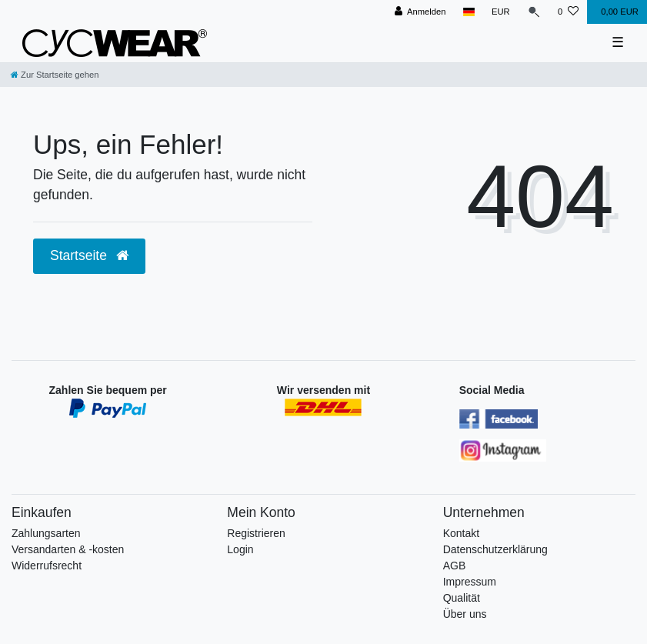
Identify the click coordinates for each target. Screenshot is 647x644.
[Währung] (501, 12)
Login (240, 549)
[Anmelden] (420, 12)
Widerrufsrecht (47, 566)
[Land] (469, 12)
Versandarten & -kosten (68, 549)
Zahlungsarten (46, 533)
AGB (455, 566)
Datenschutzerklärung (495, 549)
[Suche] (534, 12)
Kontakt (461, 533)
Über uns (465, 614)
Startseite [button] (89, 255)
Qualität (462, 598)
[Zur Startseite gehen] (55, 75)
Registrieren (256, 533)
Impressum (470, 582)
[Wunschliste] (568, 12)
